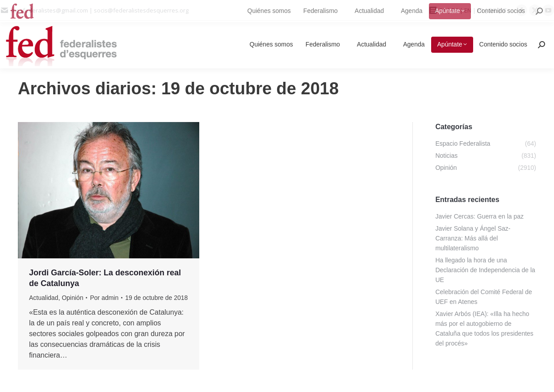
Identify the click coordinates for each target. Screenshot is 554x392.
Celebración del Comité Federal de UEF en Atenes (483, 297)
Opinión (72, 298)
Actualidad (44, 298)
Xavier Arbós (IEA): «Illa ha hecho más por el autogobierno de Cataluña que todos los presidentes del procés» (484, 329)
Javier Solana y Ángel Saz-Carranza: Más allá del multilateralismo (473, 238)
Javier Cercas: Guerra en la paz (479, 216)
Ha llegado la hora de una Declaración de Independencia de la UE (485, 270)
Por (104, 298)
